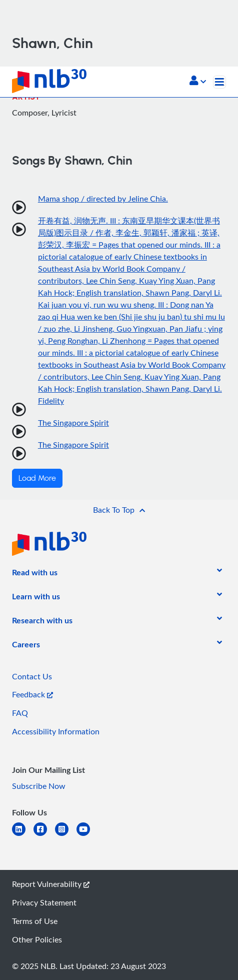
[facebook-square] (44, 835)
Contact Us (32, 676)
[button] (198, 82)
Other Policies (37, 939)
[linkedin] (23, 835)
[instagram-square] (66, 835)
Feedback (32, 694)
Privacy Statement (44, 902)
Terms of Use (35, 921)
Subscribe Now (39, 786)
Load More (37, 478)
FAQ (20, 713)
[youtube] (87, 835)
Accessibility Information (56, 731)
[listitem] (35, 574)
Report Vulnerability (51, 884)
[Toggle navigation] (219, 82)
